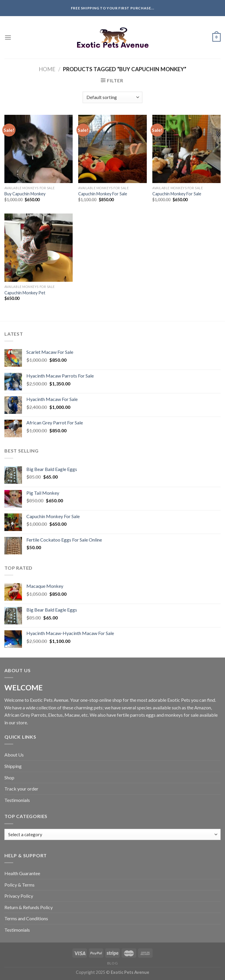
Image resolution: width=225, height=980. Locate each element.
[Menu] (8, 37)
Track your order (21, 789)
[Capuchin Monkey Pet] (39, 248)
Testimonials (17, 800)
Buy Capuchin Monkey (25, 194)
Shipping (13, 766)
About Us (14, 755)
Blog (112, 963)
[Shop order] (112, 97)
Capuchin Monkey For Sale (103, 194)
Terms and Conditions (26, 918)
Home (47, 69)
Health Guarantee (22, 873)
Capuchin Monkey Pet (25, 293)
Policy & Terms (19, 885)
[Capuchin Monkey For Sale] (112, 149)
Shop (9, 777)
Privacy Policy (19, 896)
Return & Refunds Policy (29, 907)
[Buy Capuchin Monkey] (39, 149)
